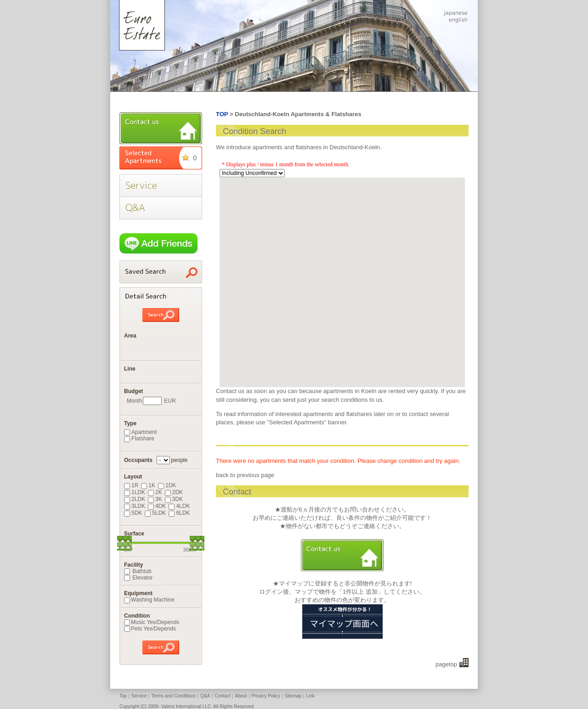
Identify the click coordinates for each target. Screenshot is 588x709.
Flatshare (139, 439)
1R (131, 485)
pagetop (446, 664)
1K (148, 485)
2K (155, 492)
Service (139, 696)
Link (310, 696)
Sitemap (293, 696)
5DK (133, 513)
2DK (174, 492)
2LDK (135, 499)
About (241, 696)
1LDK (135, 492)
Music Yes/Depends (152, 622)
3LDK (135, 506)
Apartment (140, 432)
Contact (222, 696)
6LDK (179, 513)
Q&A (205, 696)
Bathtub (138, 571)
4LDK (179, 506)
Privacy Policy (266, 696)
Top (123, 696)
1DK (167, 485)
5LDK (155, 513)
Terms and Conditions (173, 696)
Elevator (138, 578)
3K (155, 499)
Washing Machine (149, 600)
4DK (157, 506)
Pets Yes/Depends (150, 629)
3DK (174, 499)
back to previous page (245, 475)
